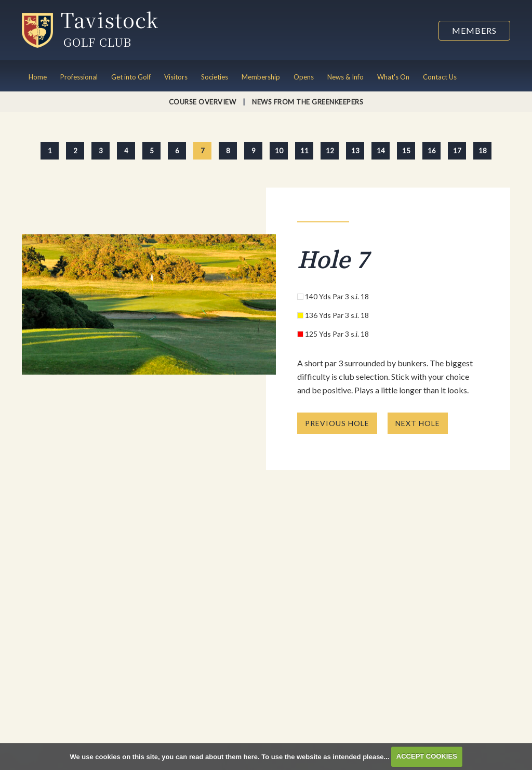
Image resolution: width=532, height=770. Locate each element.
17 (457, 151)
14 (381, 151)
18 (483, 151)
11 (304, 151)
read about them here (223, 756)
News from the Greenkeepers (308, 102)
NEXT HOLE (418, 423)
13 (355, 151)
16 (432, 151)
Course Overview (203, 102)
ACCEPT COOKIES (427, 756)
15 (406, 151)
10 (279, 151)
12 (330, 151)
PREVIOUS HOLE (337, 423)
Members (474, 30)
